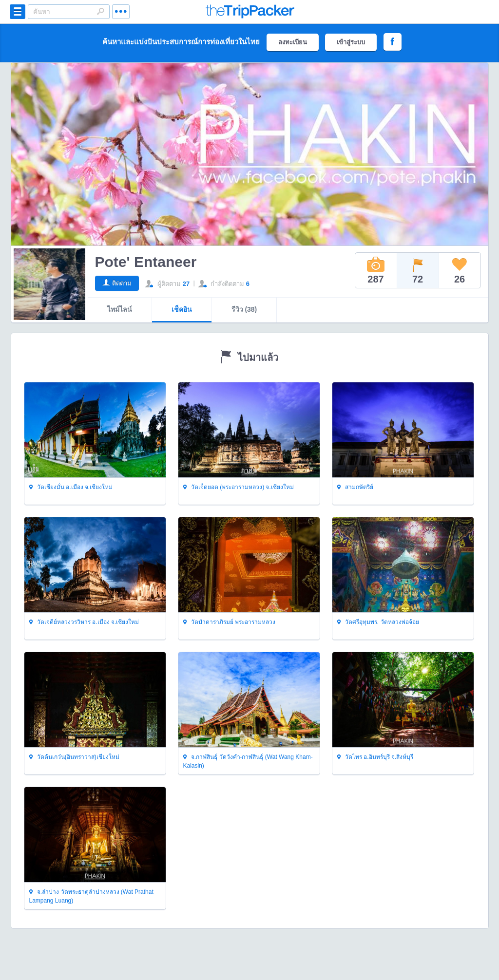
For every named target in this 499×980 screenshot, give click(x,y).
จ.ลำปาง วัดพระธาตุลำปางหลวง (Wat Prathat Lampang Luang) (91, 896)
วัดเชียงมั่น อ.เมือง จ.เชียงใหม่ (71, 488)
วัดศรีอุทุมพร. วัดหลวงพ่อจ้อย (378, 622)
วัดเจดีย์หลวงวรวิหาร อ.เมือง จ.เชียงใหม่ (84, 622)
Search (100, 11)
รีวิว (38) (244, 309)
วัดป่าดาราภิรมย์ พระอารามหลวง (230, 622)
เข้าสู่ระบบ (351, 42)
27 (186, 284)
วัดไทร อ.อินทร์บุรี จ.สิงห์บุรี (375, 757)
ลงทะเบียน (293, 42)
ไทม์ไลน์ (120, 309)
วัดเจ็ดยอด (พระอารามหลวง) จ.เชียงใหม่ (239, 488)
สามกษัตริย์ (355, 488)
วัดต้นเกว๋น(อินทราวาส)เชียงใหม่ (74, 757)
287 (376, 270)
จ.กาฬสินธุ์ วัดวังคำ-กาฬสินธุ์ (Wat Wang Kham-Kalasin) (248, 761)
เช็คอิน (182, 309)
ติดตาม (122, 283)
